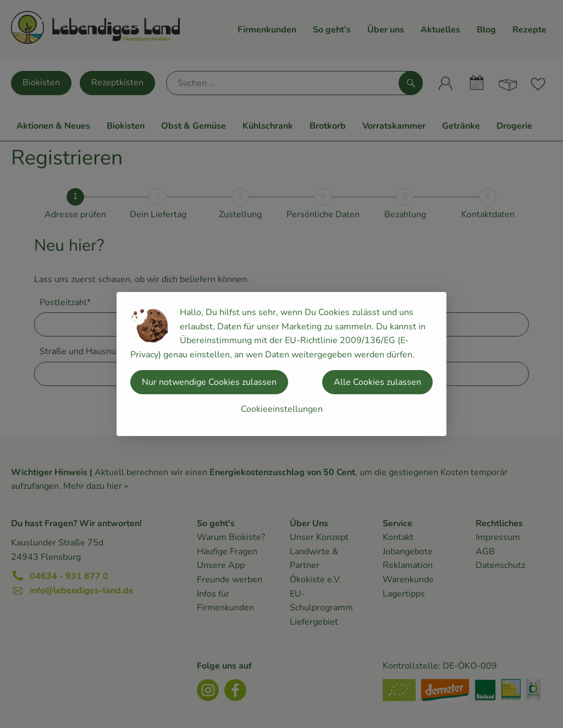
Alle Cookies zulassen (377, 382)
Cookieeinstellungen (282, 409)
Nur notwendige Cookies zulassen (209, 382)
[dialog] (281, 364)
